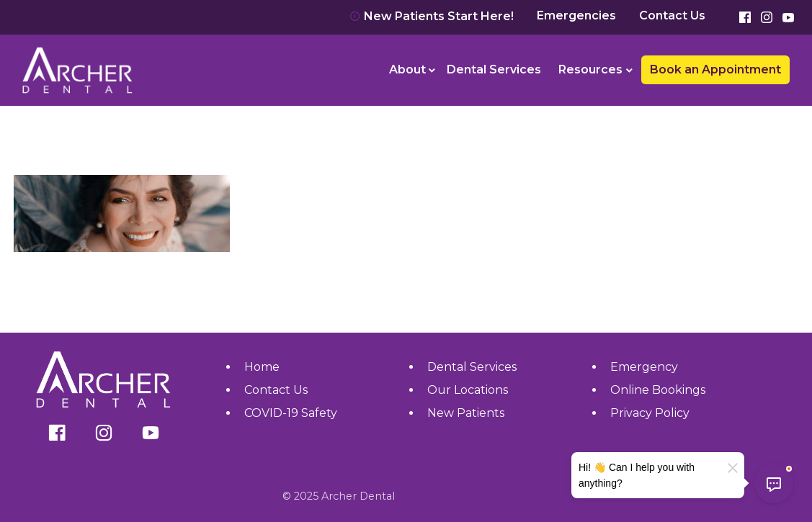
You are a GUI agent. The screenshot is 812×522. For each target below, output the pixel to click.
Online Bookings (658, 390)
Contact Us (672, 16)
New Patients (466, 413)
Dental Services (494, 69)
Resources (590, 69)
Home (262, 367)
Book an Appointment (715, 69)
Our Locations (468, 390)
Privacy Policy (650, 413)
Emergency (644, 367)
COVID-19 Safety (291, 413)
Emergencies (576, 16)
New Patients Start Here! (432, 16)
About (407, 69)
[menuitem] (410, 70)
